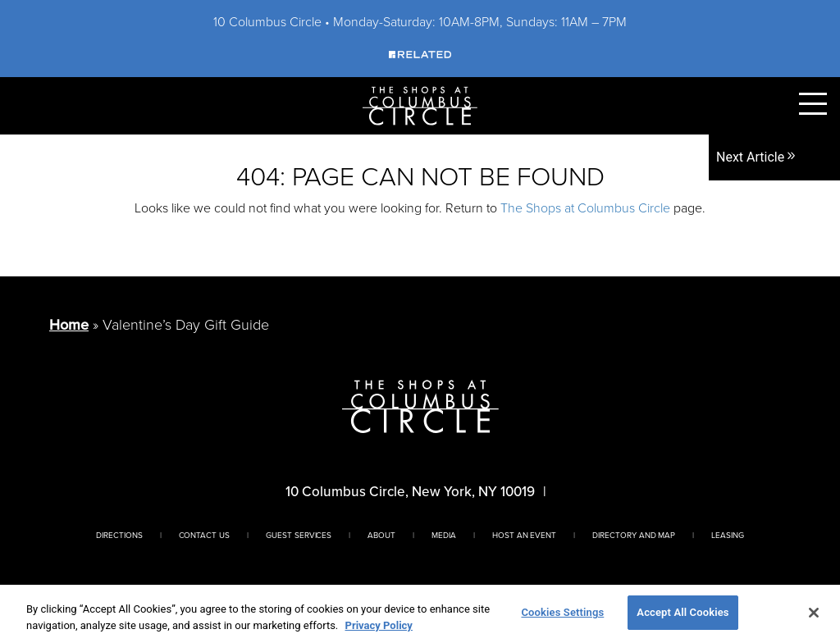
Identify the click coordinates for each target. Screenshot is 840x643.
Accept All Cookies (682, 612)
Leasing (728, 535)
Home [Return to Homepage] (69, 325)
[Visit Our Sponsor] (420, 54)
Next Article (757, 157)
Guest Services (299, 535)
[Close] (814, 613)
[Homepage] (420, 105)
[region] (420, 614)
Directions (119, 535)
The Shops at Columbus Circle (585, 208)
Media (444, 535)
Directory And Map (634, 535)
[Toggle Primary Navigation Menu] (813, 104)
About (381, 535)
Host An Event (524, 535)
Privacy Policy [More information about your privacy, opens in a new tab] (379, 625)
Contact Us (205, 535)
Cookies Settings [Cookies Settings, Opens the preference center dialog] (562, 612)
